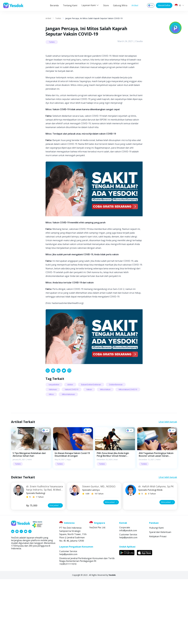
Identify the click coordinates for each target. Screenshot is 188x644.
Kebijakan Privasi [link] (158, 601)
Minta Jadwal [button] (111, 567)
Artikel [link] (48, 18)
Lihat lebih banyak (168, 487)
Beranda (54, 5)
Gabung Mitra (120, 5)
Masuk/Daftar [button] (164, 5)
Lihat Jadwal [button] (56, 570)
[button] (31, 513)
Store (106, 5)
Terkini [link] (58, 18)
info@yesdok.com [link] (128, 595)
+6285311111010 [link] (68, 629)
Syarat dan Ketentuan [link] (160, 597)
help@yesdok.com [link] (128, 602)
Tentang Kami (70, 5)
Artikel (135, 5)
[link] (48, 435)
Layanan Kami (90, 5)
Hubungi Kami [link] (156, 593)
